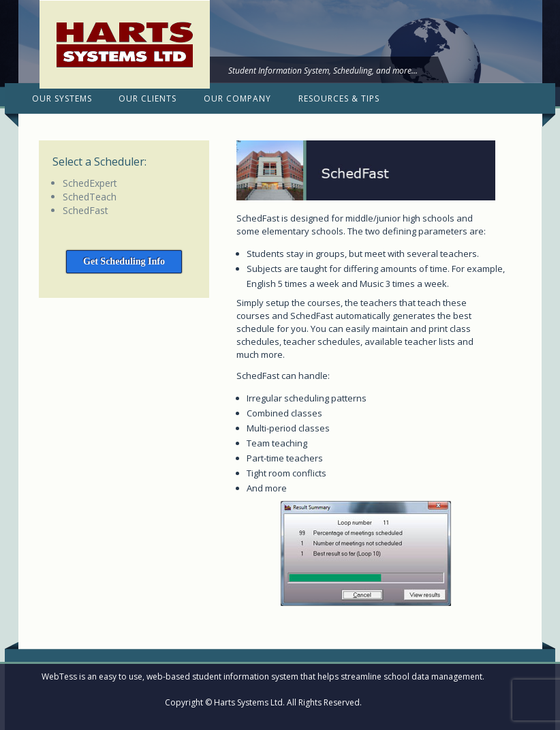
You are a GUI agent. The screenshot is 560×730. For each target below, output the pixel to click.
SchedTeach (90, 197)
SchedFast (85, 210)
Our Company (237, 98)
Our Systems (62, 98)
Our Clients (147, 98)
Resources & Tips (339, 98)
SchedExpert (90, 183)
